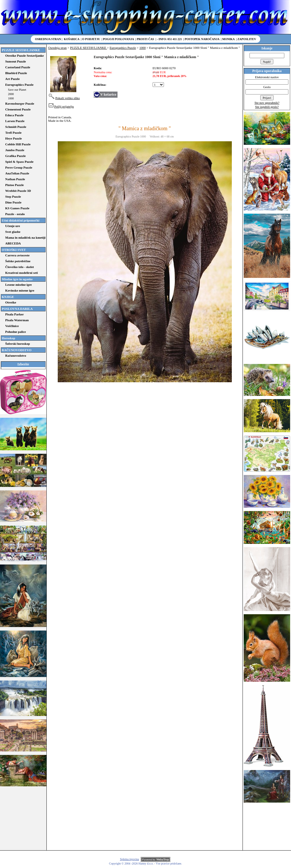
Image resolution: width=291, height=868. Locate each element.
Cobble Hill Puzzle (18, 144)
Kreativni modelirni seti (21, 273)
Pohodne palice (16, 332)
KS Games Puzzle (17, 208)
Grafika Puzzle (16, 156)
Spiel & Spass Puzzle (19, 162)
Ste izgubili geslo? (267, 107)
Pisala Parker (15, 314)
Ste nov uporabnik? (267, 103)
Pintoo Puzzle (15, 185)
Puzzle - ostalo (15, 214)
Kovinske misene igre (20, 290)
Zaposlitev (247, 39)
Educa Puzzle (14, 115)
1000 (11, 98)
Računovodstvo (16, 356)
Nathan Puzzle (15, 179)
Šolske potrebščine (18, 261)
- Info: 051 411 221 (169, 39)
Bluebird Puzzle (16, 73)
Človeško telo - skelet (20, 267)
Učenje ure (13, 226)
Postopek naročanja (202, 39)
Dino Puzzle (13, 202)
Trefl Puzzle (13, 133)
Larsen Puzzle (15, 121)
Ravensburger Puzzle (20, 103)
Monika (228, 39)
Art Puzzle (12, 79)
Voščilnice (12, 326)
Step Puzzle (13, 197)
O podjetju (91, 39)
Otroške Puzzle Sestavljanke (25, 56)
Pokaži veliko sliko (68, 98)
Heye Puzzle (13, 138)
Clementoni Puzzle (18, 109)
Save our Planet (17, 90)
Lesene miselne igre (18, 285)
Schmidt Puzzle (16, 127)
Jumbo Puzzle (15, 150)
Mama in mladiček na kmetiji (25, 237)
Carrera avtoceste (17, 255)
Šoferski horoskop (18, 344)
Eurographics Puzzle (19, 85)
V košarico (108, 94)
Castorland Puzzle (18, 67)
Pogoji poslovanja (119, 39)
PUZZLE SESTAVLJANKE (89, 48)
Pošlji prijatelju (64, 106)
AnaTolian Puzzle (17, 173)
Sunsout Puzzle (16, 61)
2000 (11, 94)
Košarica (72, 39)
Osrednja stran (48, 39)
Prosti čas (145, 39)
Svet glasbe (13, 232)
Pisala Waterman (17, 320)
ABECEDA (13, 243)
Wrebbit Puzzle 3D (18, 191)
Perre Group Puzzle (19, 167)
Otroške (11, 302)
